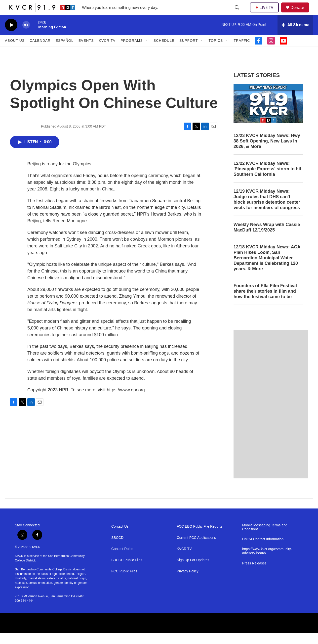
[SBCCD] (136, 634)
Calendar (40, 52)
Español (65, 52)
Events (86, 52)
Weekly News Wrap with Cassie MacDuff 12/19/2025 (267, 238)
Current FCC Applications (196, 549)
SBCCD (117, 549)
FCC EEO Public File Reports (199, 538)
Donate (300, 13)
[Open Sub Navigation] (147, 52)
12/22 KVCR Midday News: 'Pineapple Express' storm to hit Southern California (267, 180)
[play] (11, 36)
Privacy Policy (187, 582)
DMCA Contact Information (263, 550)
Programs (132, 52)
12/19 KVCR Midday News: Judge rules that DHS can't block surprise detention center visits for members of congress (267, 211)
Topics (216, 52)
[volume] (26, 36)
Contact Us (120, 538)
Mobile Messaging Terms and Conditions (265, 538)
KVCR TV (107, 52)
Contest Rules (122, 560)
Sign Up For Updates (193, 571)
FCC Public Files (124, 582)
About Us (15, 52)
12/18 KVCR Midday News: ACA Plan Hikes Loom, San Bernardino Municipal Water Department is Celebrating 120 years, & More (267, 269)
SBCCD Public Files (127, 571)
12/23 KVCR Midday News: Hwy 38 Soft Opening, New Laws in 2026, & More (267, 152)
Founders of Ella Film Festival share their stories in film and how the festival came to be (265, 302)
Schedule (164, 52)
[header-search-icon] (238, 13)
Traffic (242, 52)
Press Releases (254, 575)
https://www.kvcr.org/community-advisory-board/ (267, 562)
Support (189, 52)
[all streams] (295, 36)
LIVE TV (266, 13)
